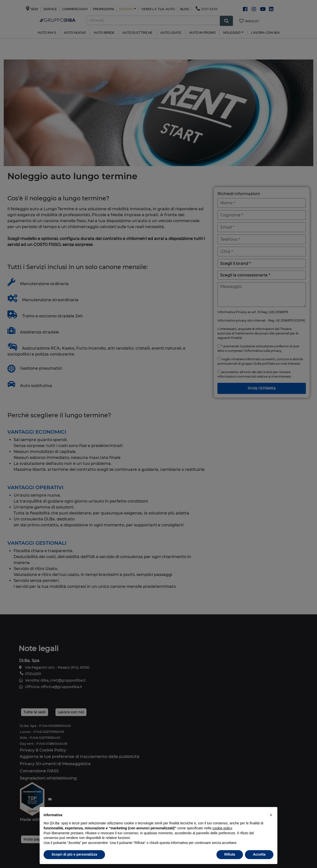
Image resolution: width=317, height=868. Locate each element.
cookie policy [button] (222, 828)
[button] (271, 815)
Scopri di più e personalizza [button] (74, 854)
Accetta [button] (259, 854)
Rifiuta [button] (230, 854)
